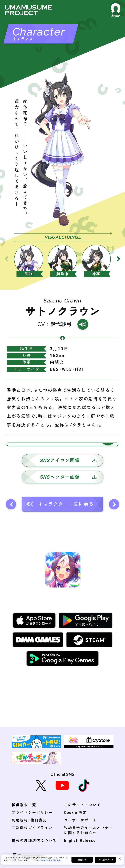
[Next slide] (119, 259)
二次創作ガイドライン (32, 828)
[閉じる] (120, 859)
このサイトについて (82, 805)
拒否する (82, 860)
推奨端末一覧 (24, 805)
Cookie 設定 (75, 813)
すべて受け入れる (105, 860)
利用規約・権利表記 (29, 820)
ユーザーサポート (80, 820)
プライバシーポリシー (32, 813)
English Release (80, 841)
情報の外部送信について (34, 841)
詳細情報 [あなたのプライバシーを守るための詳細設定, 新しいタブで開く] (57, 860)
